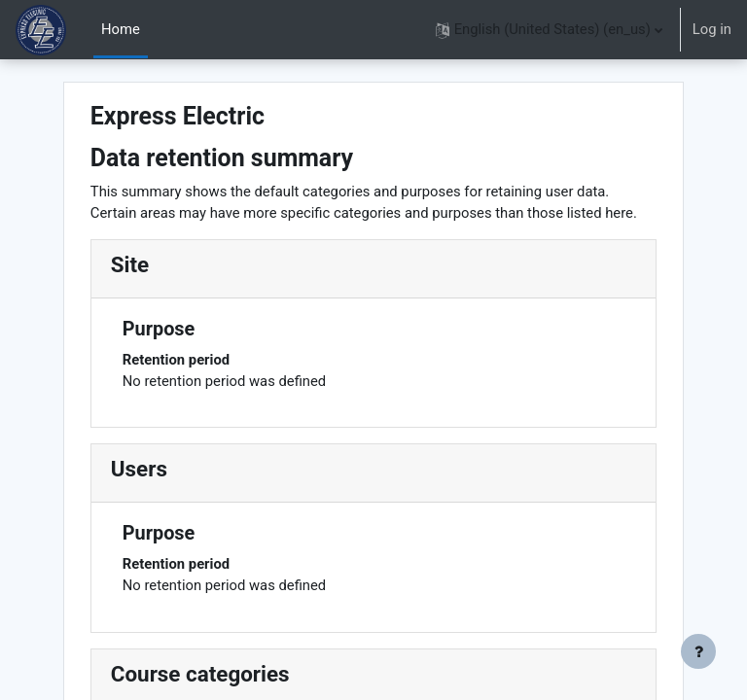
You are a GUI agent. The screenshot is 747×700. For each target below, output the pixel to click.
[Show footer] (698, 651)
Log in (712, 29)
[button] (549, 30)
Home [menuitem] (121, 29)
